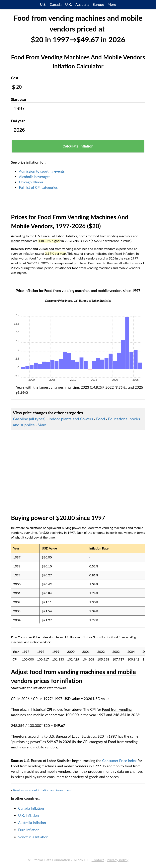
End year (18, 121)
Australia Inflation (32, 823)
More (112, 4)
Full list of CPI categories (38, 187)
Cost (15, 78)
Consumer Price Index (119, 761)
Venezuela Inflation (33, 837)
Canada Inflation (31, 808)
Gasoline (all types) (29, 419)
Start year (19, 99)
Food (101, 419)
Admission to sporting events (42, 171)
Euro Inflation (29, 830)
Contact (98, 860)
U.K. (69, 4)
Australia (82, 4)
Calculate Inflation (78, 146)
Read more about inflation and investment (42, 790)
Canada (56, 4)
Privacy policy (117, 860)
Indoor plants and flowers (71, 419)
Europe (98, 4)
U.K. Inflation (29, 815)
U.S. (43, 4)
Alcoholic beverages (35, 177)
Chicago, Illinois (31, 182)
